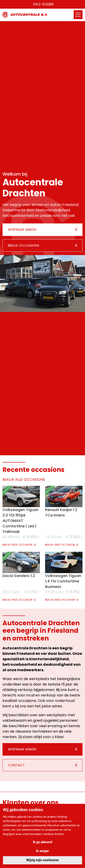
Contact (16, 765)
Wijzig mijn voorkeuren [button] (43, 860)
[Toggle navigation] (78, 15)
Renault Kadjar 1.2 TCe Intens (61, 512)
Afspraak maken (22, 229)
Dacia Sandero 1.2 (19, 576)
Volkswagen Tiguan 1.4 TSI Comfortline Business (63, 581)
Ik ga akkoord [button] (42, 842)
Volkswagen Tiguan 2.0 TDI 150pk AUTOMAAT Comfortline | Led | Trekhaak (21, 521)
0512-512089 (43, 4)
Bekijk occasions (24, 245)
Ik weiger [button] (42, 851)
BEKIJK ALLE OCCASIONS (24, 480)
